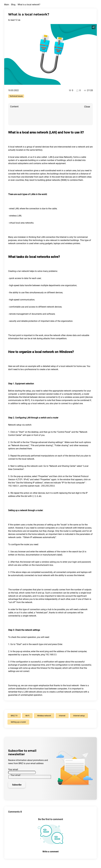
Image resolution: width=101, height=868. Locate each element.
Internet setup (79, 716)
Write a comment (51, 851)
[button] (50, 414)
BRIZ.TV (14, 716)
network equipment (57, 163)
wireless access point (75, 397)
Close (87, 107)
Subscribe (17, 785)
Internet (81, 528)
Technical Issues (16, 96)
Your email (13, 769)
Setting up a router (18, 722)
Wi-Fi (27, 716)
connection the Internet (56, 237)
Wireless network (44, 716)
